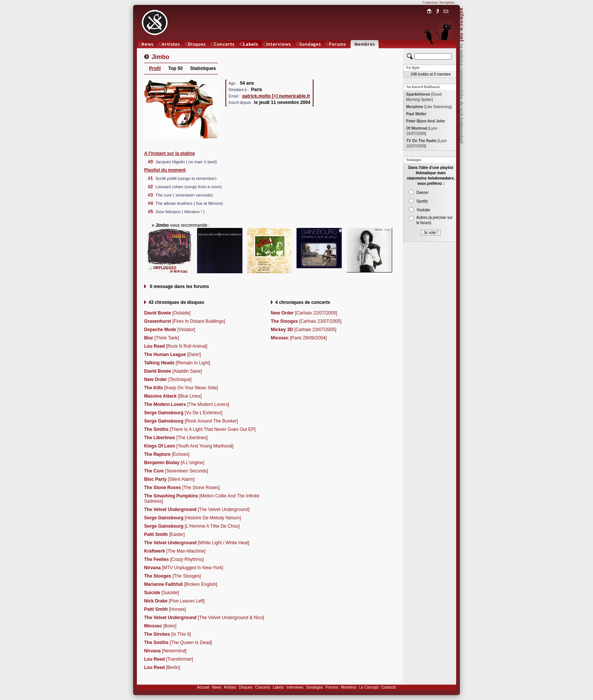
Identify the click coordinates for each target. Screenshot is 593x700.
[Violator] (170, 330)
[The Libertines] (176, 438)
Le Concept (369, 687)
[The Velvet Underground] (197, 510)
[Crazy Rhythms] (174, 559)
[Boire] (160, 626)
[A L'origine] (174, 463)
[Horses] (165, 609)
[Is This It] (168, 634)
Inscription (447, 2)
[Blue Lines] (173, 396)
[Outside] (167, 313)
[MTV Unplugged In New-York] (184, 568)
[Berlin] (162, 667)
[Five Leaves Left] (174, 601)
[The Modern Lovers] (187, 404)
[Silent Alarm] (169, 479)
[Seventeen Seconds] (176, 471)
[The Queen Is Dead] (178, 643)
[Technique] (168, 379)
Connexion (430, 2)
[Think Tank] (161, 338)
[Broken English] (181, 584)
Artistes (230, 687)
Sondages (314, 687)
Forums (332, 687)
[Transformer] (169, 659)
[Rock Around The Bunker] (191, 421)
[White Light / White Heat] (197, 543)
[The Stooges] (172, 576)
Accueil (203, 687)
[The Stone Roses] (182, 488)
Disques (246, 687)
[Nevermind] (165, 651)
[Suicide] (161, 593)
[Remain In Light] (177, 363)
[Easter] (164, 534)
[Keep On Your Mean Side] (181, 388)
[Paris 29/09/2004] (299, 338)
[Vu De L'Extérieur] (183, 413)
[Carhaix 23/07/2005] (306, 321)
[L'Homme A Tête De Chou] (192, 526)
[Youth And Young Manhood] (189, 446)
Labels (278, 687)
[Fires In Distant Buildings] (185, 321)
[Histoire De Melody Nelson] (192, 518)
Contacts (388, 687)
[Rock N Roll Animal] (176, 346)
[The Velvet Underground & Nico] (204, 618)
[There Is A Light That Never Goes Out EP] (200, 429)
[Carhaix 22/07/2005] (304, 313)
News (217, 687)
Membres (349, 687)
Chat (446, 52)
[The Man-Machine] (175, 551)
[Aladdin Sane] (173, 371)
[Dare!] (172, 355)
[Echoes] (167, 454)
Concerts (262, 687)
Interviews (295, 687)
